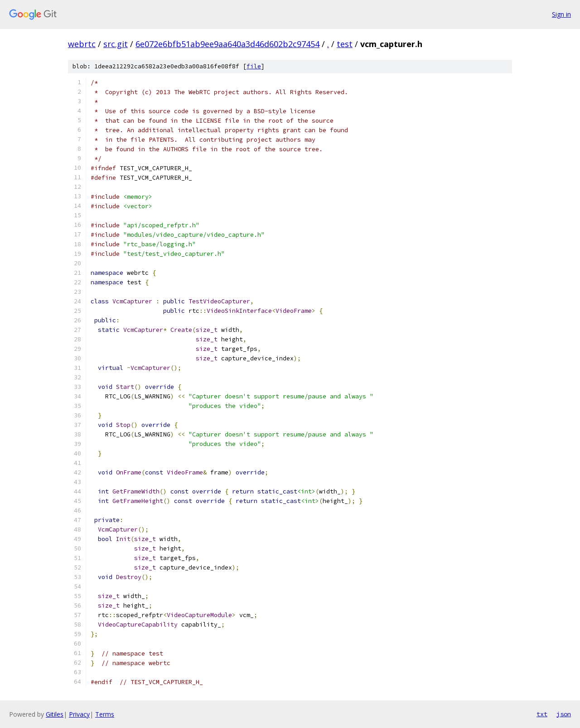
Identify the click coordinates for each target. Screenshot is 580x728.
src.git (116, 44)
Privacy (79, 714)
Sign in (561, 14)
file (254, 66)
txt (542, 714)
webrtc (82, 44)
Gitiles (55, 714)
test (345, 44)
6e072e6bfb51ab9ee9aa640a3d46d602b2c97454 (227, 44)
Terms (105, 714)
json (564, 714)
